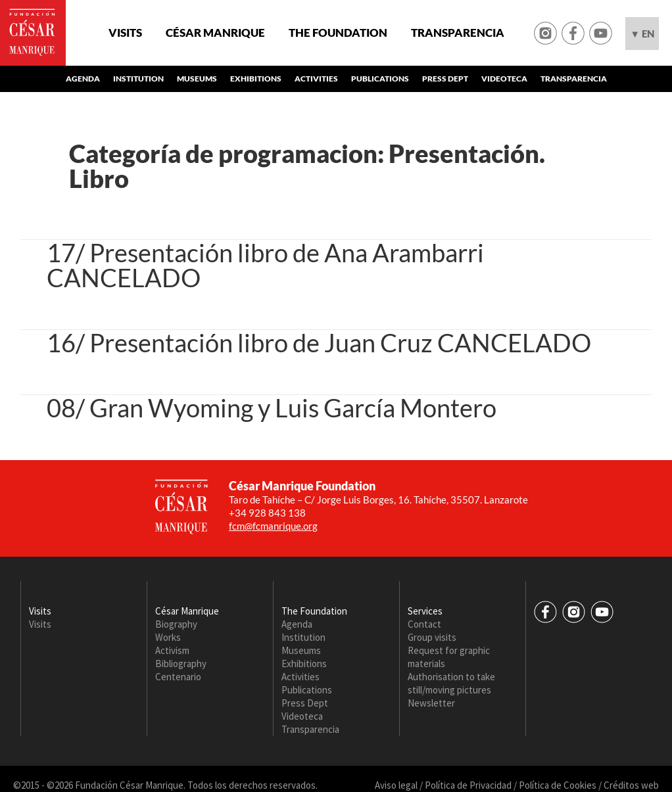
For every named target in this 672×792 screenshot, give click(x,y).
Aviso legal (396, 785)
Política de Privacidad (468, 785)
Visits (125, 33)
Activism (172, 650)
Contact (424, 624)
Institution (138, 79)
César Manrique (215, 33)
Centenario (178, 677)
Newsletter (431, 703)
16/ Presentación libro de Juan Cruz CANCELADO (319, 342)
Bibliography (181, 664)
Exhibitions (256, 79)
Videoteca (504, 79)
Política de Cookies (558, 785)
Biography (176, 624)
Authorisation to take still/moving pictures (451, 683)
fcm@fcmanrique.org (273, 526)
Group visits (432, 637)
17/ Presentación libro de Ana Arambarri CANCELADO (265, 265)
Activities (316, 79)
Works (168, 637)
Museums (197, 79)
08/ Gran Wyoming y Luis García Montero (272, 408)
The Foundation (338, 33)
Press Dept (445, 79)
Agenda (83, 79)
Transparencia (458, 33)
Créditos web (631, 785)
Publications (380, 79)
